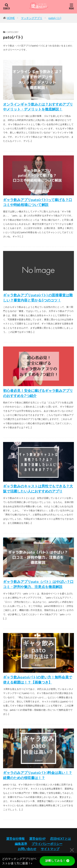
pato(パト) (55, 18)
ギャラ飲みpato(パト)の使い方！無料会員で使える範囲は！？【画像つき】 (38, 680)
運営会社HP (37, 839)
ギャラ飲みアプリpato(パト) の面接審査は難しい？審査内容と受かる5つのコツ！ (38, 298)
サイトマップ (50, 849)
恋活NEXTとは (60, 839)
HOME (11, 18)
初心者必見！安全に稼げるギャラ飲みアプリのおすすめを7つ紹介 (38, 393)
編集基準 (21, 844)
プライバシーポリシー (47, 844)
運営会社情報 (15, 839)
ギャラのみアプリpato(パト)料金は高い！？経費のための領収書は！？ (38, 775)
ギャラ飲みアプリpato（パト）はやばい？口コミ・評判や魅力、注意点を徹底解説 (38, 584)
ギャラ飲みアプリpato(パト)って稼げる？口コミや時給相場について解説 (38, 202)
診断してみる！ (57, 861)
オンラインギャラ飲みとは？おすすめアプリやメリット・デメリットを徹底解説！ (38, 107)
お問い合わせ (27, 849)
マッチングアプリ (32, 18)
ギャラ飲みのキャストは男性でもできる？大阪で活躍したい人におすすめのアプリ (38, 489)
